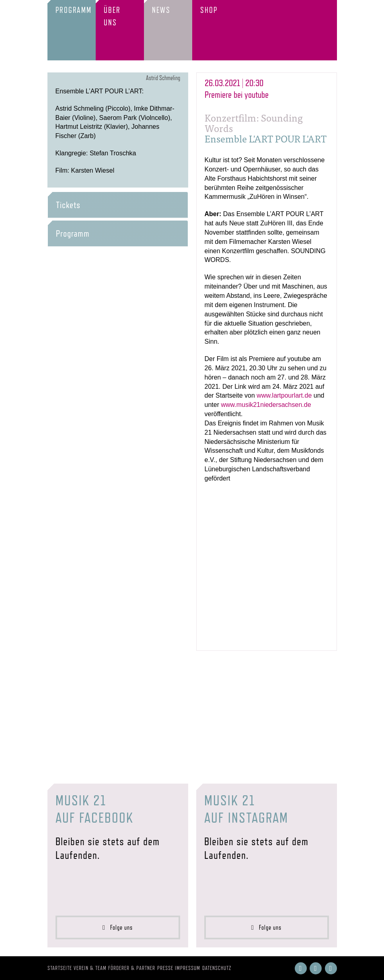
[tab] (118, 205)
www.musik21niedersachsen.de (266, 405)
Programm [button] (73, 233)
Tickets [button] (68, 205)
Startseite (60, 968)
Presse (165, 968)
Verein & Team (90, 968)
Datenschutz (217, 968)
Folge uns (118, 927)
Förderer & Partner (132, 968)
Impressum (188, 968)
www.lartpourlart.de (284, 395)
